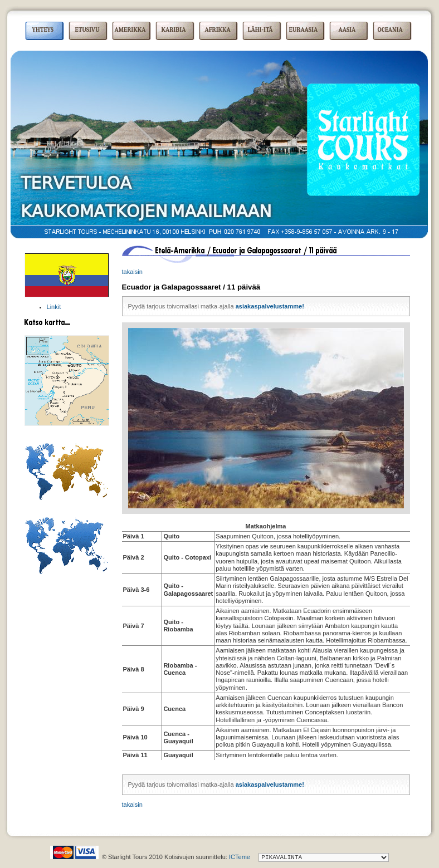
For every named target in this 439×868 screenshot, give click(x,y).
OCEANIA (390, 30)
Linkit (54, 307)
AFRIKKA (218, 30)
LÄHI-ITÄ (260, 30)
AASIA (347, 30)
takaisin (132, 272)
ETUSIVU (87, 30)
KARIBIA (174, 30)
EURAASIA (304, 30)
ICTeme (240, 857)
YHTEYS (43, 30)
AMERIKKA (130, 30)
